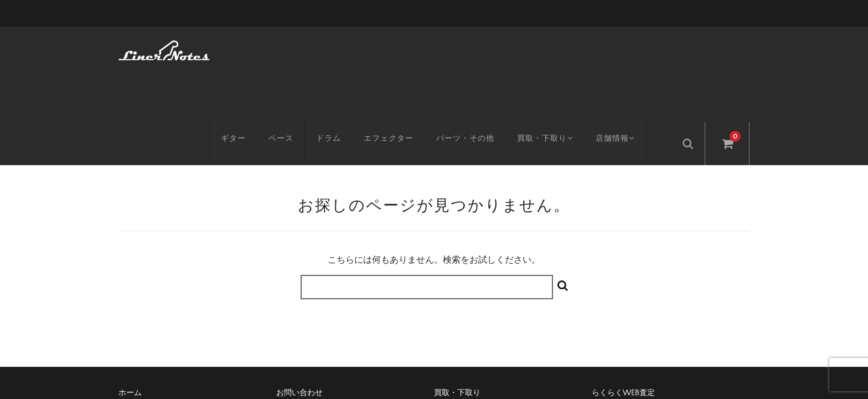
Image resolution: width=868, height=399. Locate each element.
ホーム (130, 299)
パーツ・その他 (473, 48)
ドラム (336, 48)
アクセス (134, 318)
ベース (289, 48)
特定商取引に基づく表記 (319, 318)
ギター (241, 48)
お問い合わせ (299, 299)
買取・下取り (554, 48)
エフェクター (396, 48)
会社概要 (449, 318)
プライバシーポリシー (631, 318)
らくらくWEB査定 (623, 299)
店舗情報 (628, 48)
